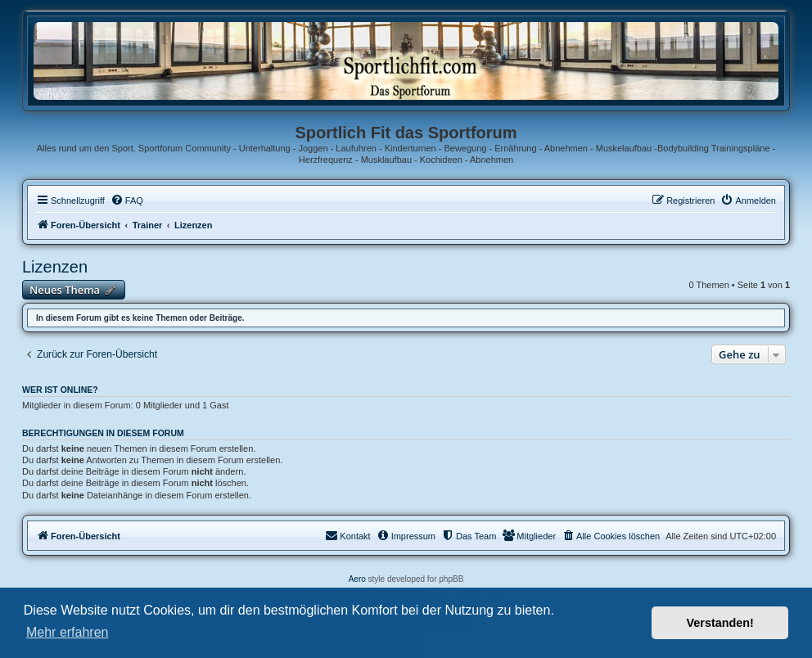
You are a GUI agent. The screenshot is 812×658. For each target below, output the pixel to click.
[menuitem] (127, 201)
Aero (357, 579)
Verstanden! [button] (720, 623)
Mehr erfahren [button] (68, 632)
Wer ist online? (60, 390)
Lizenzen (55, 267)
